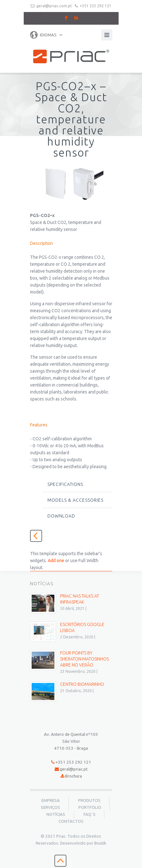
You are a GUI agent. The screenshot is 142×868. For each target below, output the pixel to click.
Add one (56, 561)
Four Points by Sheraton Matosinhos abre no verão (84, 659)
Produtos (89, 800)
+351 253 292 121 (96, 6)
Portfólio (90, 807)
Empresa (51, 800)
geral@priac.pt (74, 769)
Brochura (74, 776)
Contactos (71, 821)
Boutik (100, 843)
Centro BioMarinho (82, 684)
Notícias (56, 814)
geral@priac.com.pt (54, 6)
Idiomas (43, 35)
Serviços (50, 807)
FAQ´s (90, 814)
